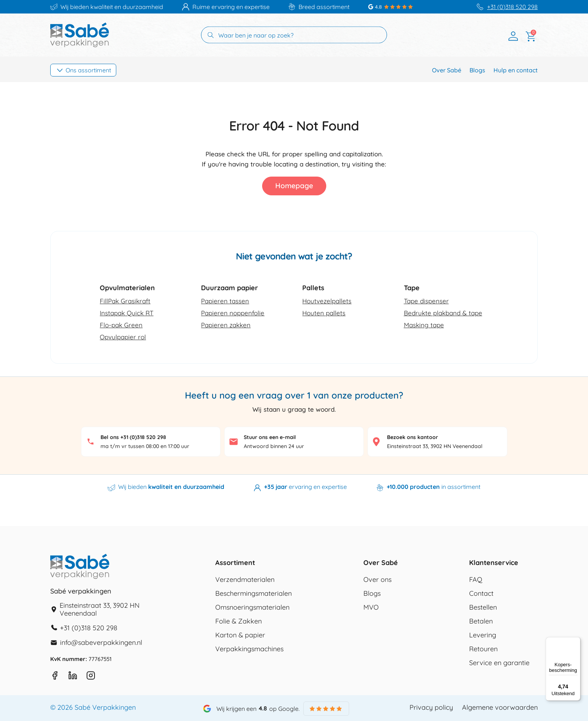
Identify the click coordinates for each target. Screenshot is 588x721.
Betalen (481, 621)
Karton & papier (240, 635)
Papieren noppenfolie (233, 313)
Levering (483, 635)
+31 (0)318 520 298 (512, 7)
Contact (481, 594)
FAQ (476, 580)
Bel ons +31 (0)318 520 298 (133, 437)
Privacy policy (431, 708)
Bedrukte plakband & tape (443, 313)
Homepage (294, 186)
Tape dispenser (426, 301)
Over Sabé (447, 70)
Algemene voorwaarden (500, 708)
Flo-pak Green (121, 325)
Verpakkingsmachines (249, 649)
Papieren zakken (226, 325)
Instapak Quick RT (127, 313)
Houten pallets (324, 313)
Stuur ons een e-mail (270, 437)
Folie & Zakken (238, 621)
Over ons (377, 580)
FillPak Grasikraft (125, 301)
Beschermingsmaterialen (253, 594)
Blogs (477, 70)
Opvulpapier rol (123, 337)
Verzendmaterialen (245, 580)
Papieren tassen (225, 301)
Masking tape (424, 325)
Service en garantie (499, 663)
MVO (371, 607)
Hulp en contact (516, 70)
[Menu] (576, 642)
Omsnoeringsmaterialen (252, 607)
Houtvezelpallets (327, 301)
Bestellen (483, 607)
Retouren (483, 649)
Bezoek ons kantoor (412, 437)
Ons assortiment (88, 70)
